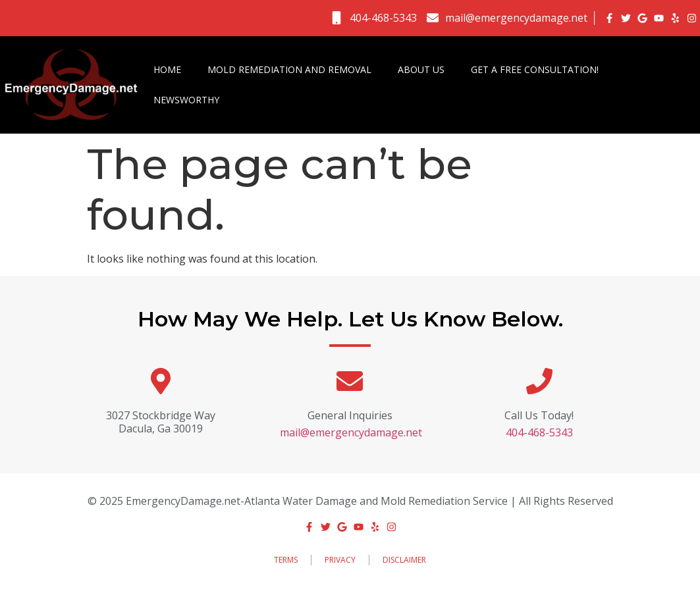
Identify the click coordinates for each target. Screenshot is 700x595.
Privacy (340, 560)
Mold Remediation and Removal (289, 69)
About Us (421, 69)
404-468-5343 (539, 432)
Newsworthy (186, 100)
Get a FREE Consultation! (535, 69)
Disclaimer (404, 560)
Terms (286, 560)
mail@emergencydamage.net (351, 432)
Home (167, 69)
